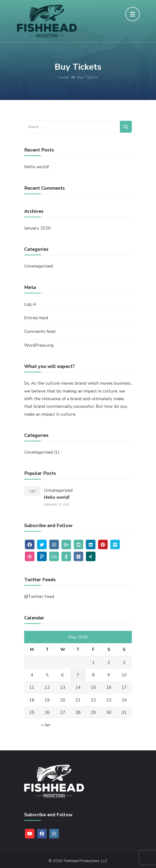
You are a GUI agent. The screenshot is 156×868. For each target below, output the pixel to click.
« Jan (46, 725)
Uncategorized (39, 266)
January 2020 (37, 228)
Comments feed (40, 331)
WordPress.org (39, 345)
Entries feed (36, 318)
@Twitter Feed (39, 596)
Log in (30, 304)
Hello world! (37, 167)
